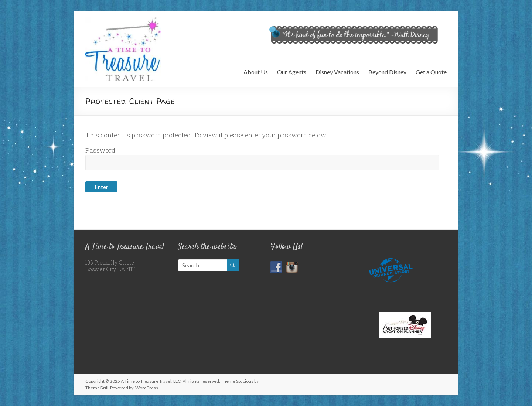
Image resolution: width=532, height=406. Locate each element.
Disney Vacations (337, 72)
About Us (256, 72)
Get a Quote (431, 72)
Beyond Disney (387, 72)
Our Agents (292, 72)
